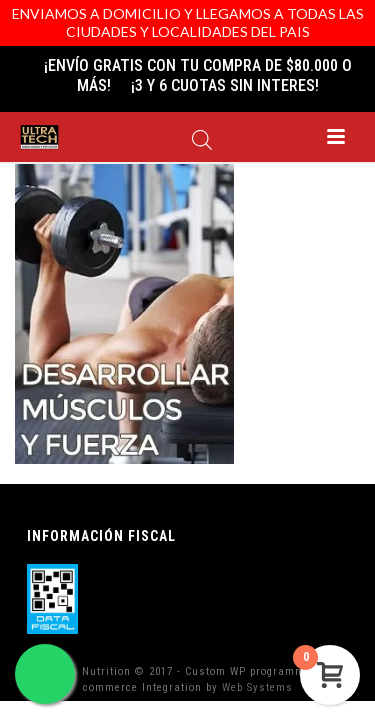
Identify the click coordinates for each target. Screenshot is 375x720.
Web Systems (257, 687)
